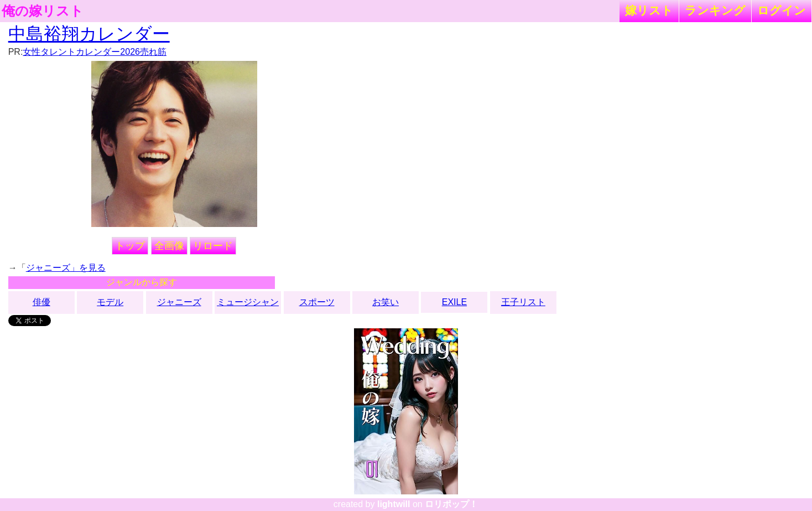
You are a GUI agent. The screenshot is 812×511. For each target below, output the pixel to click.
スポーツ (317, 302)
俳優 (41, 302)
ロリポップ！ (451, 504)
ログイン (782, 10)
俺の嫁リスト (43, 11)
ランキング (715, 10)
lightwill (394, 504)
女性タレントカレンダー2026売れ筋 (95, 52)
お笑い (386, 302)
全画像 (169, 246)
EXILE (454, 302)
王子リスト (523, 302)
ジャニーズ (179, 302)
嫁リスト (649, 10)
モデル (110, 302)
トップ (130, 246)
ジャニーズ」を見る (66, 268)
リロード (213, 246)
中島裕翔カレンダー (89, 34)
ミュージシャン (248, 302)
